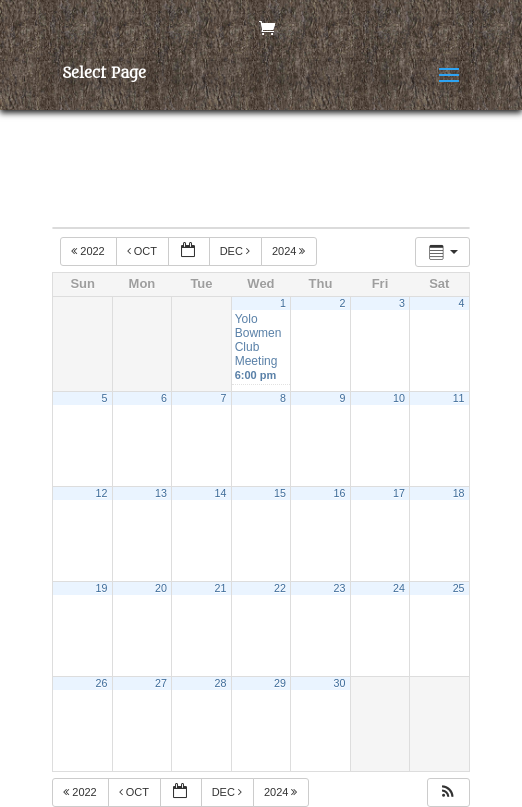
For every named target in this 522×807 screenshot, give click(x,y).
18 (459, 493)
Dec (236, 251)
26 (102, 683)
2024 (290, 251)
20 (161, 588)
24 (399, 588)
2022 (89, 251)
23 (340, 588)
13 (161, 493)
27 (161, 683)
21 (221, 588)
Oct (143, 251)
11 (459, 398)
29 (280, 683)
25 (459, 588)
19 (102, 588)
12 (102, 493)
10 (399, 398)
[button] (448, 792)
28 (221, 683)
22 (280, 588)
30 (340, 683)
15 (280, 493)
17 (399, 493)
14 (221, 493)
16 (340, 493)
